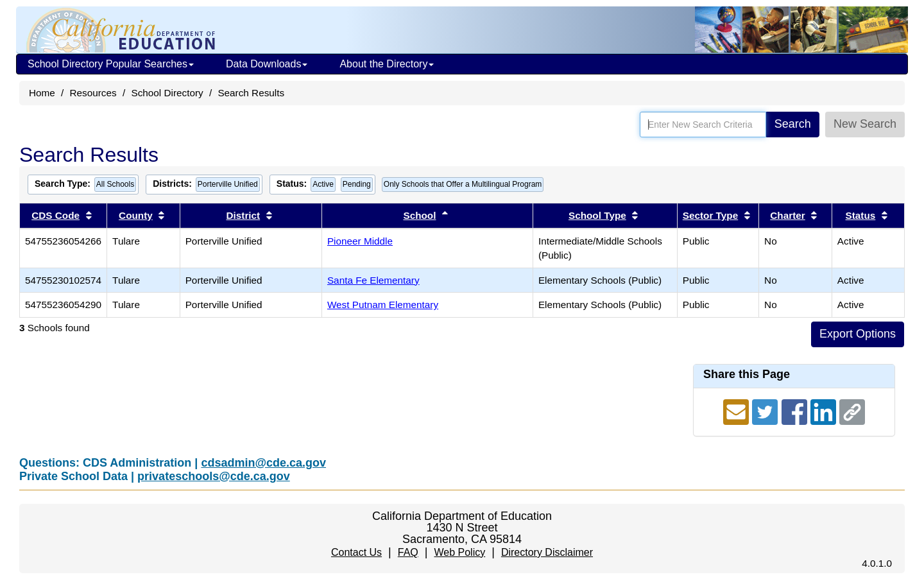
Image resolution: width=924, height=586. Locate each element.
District (243, 215)
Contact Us (356, 552)
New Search (865, 124)
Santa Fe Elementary (373, 280)
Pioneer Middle (360, 241)
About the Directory (387, 64)
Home (42, 93)
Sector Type (710, 215)
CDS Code (56, 215)
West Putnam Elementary (383, 305)
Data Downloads (267, 64)
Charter (787, 215)
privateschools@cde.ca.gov (214, 476)
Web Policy (459, 552)
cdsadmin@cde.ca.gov (263, 463)
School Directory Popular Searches (111, 64)
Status (861, 215)
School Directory (167, 93)
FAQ (408, 552)
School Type (597, 215)
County (136, 215)
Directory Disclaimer (547, 552)
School (419, 215)
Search (793, 124)
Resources (93, 93)
